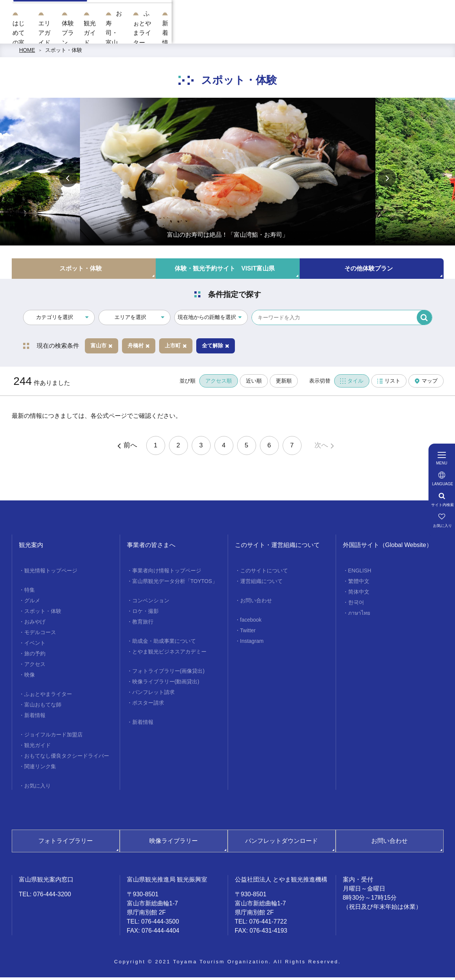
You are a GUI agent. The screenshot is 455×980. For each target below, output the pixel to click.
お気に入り (38, 789)
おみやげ (35, 625)
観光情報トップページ (51, 574)
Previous (68, 181)
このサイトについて (264, 574)
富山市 (102, 349)
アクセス (35, 667)
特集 (30, 593)
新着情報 (35, 718)
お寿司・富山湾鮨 (330, 34)
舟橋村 (139, 349)
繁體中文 (359, 584)
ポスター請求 (148, 706)
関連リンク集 (40, 769)
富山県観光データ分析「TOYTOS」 (175, 584)
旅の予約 (35, 656)
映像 (30, 678)
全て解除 (216, 349)
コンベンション (151, 603)
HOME (27, 53)
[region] (288, 10)
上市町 (176, 349)
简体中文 (359, 595)
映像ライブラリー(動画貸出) (166, 685)
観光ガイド (278, 34)
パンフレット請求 (153, 695)
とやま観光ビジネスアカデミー (169, 655)
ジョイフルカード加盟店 (53, 738)
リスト (389, 384)
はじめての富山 (142, 34)
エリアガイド (191, 34)
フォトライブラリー (66, 844)
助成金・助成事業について (164, 644)
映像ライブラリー (174, 844)
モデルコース (40, 635)
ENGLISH (360, 574)
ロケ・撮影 (145, 614)
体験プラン (235, 34)
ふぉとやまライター (391, 34)
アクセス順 (219, 384)
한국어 (356, 605)
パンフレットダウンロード (281, 844)
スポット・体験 (64, 53)
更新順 (284, 384)
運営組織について (261, 584)
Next (387, 181)
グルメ (32, 603)
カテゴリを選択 (55, 320)
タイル (352, 384)
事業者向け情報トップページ (167, 574)
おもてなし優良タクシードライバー (67, 759)
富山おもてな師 (43, 708)
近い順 (254, 384)
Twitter (248, 633)
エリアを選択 (130, 320)
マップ (426, 384)
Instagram (252, 644)
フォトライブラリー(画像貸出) (168, 674)
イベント (35, 646)
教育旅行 (143, 625)
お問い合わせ (256, 603)
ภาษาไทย (359, 616)
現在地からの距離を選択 (207, 320)
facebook (251, 623)
